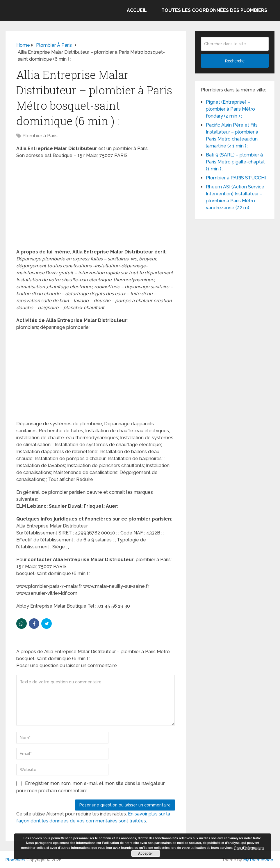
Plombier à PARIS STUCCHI (236, 178)
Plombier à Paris (40, 136)
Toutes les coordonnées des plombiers (214, 10)
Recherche (235, 61)
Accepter (146, 853)
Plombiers (15, 860)
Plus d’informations (249, 848)
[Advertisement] (96, 206)
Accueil (137, 10)
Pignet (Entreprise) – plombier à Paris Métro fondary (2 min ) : (230, 109)
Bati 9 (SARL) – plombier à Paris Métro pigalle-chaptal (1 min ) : (235, 162)
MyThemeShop (258, 860)
